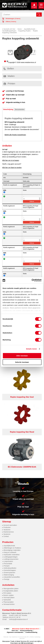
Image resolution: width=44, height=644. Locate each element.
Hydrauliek (7, 600)
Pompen (7, 566)
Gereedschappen (10, 570)
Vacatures (7, 530)
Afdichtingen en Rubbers (12, 548)
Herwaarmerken (9, 604)
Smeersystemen (10, 573)
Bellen (9, 68)
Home (20, 29)
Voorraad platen (9, 598)
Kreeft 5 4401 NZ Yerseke (18, 615)
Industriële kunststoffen (12, 577)
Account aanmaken (10, 525)
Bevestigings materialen (12, 550)
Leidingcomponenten (11, 559)
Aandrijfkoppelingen (9, 31)
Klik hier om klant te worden (12, 168)
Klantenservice (9, 532)
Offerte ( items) (9, 22)
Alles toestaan (22, 356)
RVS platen (7, 593)
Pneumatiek (8, 564)
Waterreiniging (9, 575)
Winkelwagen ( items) (11, 19)
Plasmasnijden (8, 602)
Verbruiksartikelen (10, 568)
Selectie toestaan (22, 362)
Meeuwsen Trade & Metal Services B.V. (26, 629)
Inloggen (34, 7)
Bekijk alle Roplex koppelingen (15, 135)
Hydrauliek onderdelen (12, 555)
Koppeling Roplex (25, 31)
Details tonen (31, 349)
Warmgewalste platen (11, 589)
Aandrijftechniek (30, 29)
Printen (9, 83)
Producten (7, 527)
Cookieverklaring (31, 632)
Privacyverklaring (26, 631)
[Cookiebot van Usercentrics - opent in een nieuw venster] (32, 280)
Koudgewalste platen (11, 591)
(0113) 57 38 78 (15, 617)
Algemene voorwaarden (15, 632)
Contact (6, 536)
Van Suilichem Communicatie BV (19, 637)
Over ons (15, 631)
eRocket (22, 639)
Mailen (9, 76)
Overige (7, 579)
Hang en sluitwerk (10, 552)
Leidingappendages (11, 557)
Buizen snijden (8, 595)
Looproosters (8, 561)
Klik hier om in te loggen (11, 160)
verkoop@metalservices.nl (18, 619)
